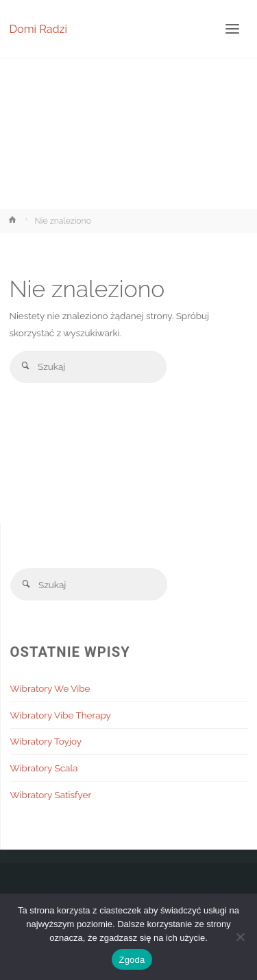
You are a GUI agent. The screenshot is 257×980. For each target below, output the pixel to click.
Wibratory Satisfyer (51, 795)
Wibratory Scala (44, 768)
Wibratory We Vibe (50, 688)
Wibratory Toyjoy (46, 741)
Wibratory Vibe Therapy (61, 715)
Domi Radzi (39, 28)
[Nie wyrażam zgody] (240, 937)
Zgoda (132, 960)
